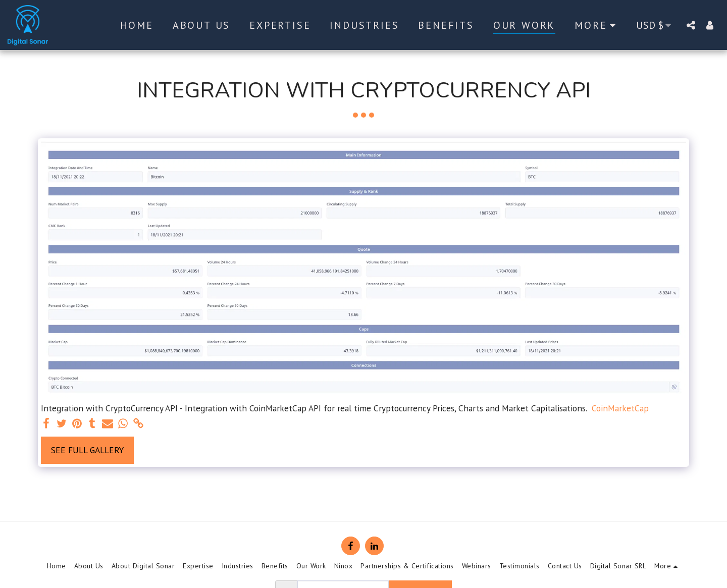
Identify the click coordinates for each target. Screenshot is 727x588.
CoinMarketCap (620, 408)
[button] (691, 25)
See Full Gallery (87, 450)
